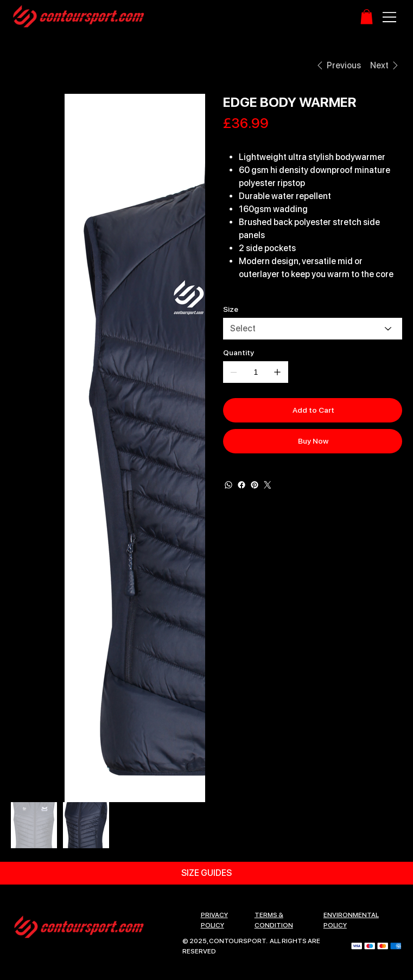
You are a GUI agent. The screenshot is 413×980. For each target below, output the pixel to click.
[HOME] (23, 65)
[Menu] (390, 17)
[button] (367, 17)
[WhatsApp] (228, 485)
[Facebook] (242, 485)
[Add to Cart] (312, 410)
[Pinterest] (255, 485)
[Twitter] (268, 485)
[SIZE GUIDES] (206, 873)
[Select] (312, 329)
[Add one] (277, 372)
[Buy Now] (312, 441)
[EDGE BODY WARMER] (87, 65)
